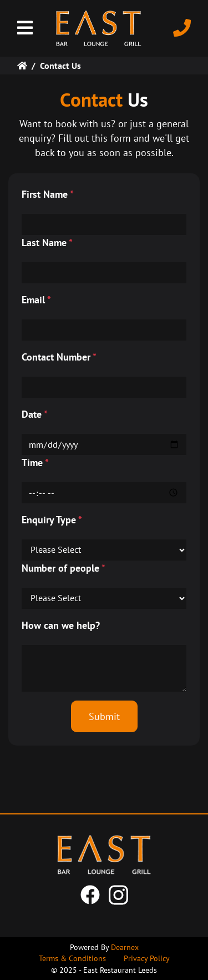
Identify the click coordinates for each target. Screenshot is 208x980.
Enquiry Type (52, 520)
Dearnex (125, 947)
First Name (48, 194)
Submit (104, 716)
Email (36, 300)
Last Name (47, 242)
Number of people (64, 568)
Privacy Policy (147, 958)
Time (35, 462)
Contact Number (59, 357)
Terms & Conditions (72, 958)
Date (35, 414)
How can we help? (61, 625)
